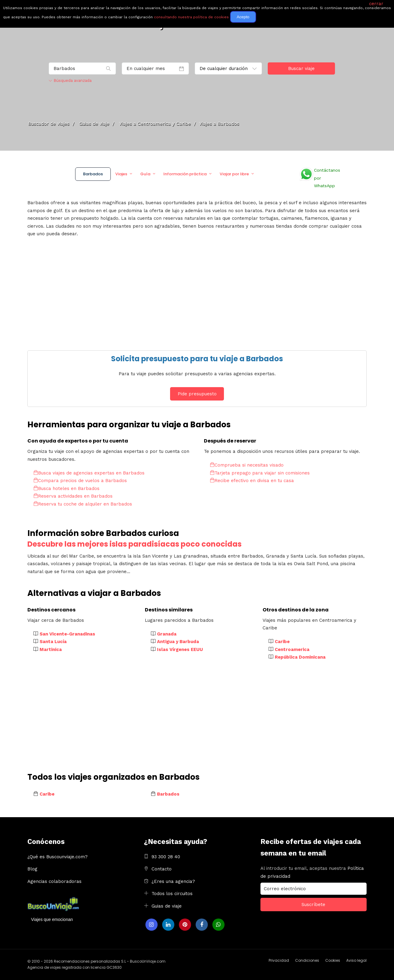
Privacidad (279, 960)
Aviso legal (356, 960)
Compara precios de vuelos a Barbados (80, 481)
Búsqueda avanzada (70, 80)
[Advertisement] (197, 292)
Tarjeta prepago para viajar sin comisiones (260, 473)
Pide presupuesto (197, 394)
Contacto (162, 869)
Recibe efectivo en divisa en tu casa (252, 481)
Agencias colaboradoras (54, 881)
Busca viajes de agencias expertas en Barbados (89, 473)
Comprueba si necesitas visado (247, 465)
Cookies (333, 960)
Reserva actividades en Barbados (73, 496)
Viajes (121, 174)
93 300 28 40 (166, 857)
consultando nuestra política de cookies (191, 17)
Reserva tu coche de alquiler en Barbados (83, 504)
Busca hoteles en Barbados (66, 488)
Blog (32, 869)
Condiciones (307, 960)
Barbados (93, 174)
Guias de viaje (167, 906)
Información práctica (185, 174)
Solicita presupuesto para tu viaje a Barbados (197, 359)
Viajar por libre (234, 174)
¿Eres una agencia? (173, 881)
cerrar (376, 4)
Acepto (243, 17)
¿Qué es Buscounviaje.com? (58, 857)
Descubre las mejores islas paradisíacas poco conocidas (134, 544)
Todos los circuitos (172, 894)
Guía (145, 174)
